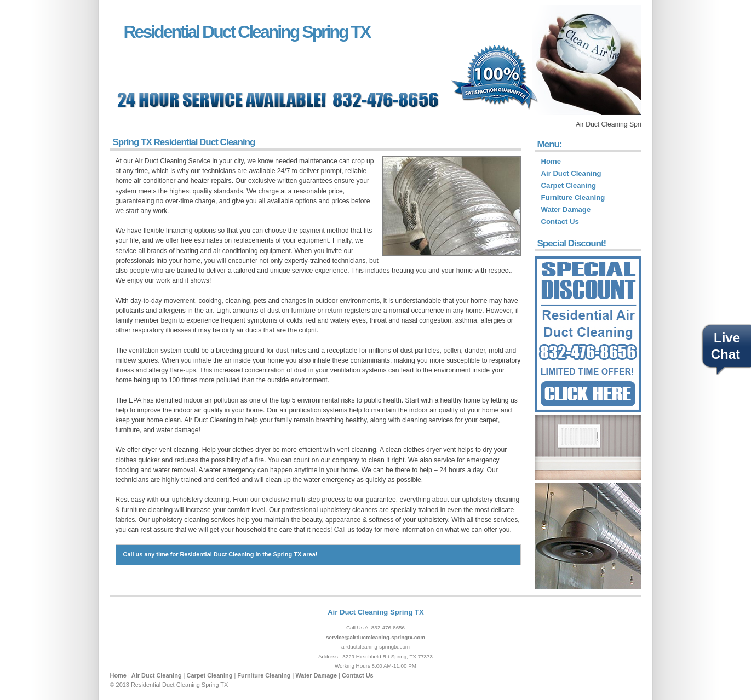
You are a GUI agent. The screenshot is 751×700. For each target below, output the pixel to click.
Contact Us (560, 222)
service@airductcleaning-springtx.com (375, 637)
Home (551, 161)
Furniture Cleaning (573, 197)
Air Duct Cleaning (571, 173)
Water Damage (566, 210)
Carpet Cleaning (569, 185)
